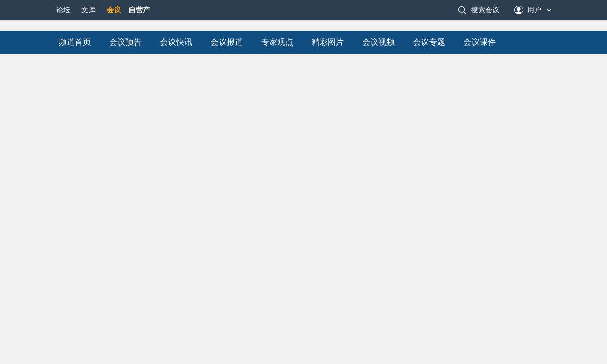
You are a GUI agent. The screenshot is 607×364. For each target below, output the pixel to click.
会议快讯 (176, 42)
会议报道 (227, 42)
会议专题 (429, 42)
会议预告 (125, 42)
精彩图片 (328, 42)
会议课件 (480, 42)
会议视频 (378, 42)
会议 (114, 10)
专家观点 (277, 42)
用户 (534, 10)
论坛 (63, 10)
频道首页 (75, 42)
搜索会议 (485, 10)
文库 (89, 10)
